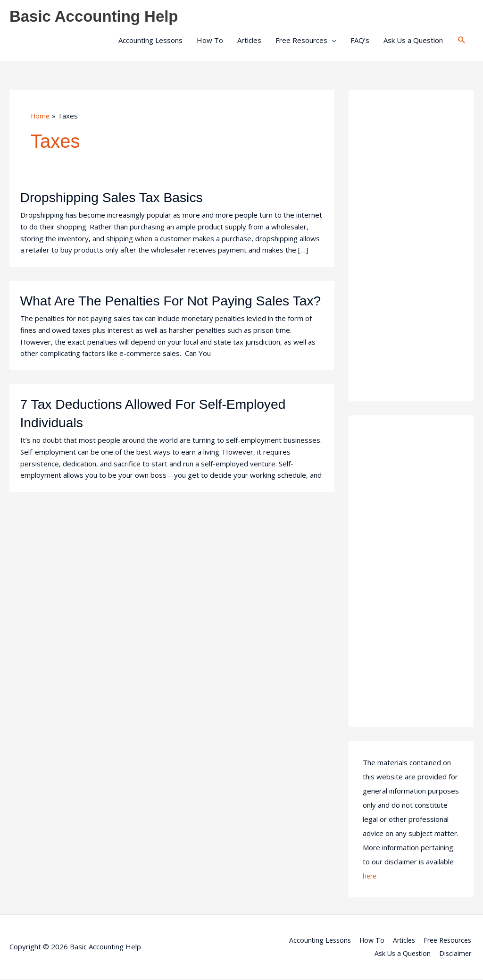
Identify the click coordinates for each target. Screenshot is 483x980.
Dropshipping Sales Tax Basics (117, 199)
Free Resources (301, 41)
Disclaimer (457, 954)
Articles (249, 41)
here (370, 877)
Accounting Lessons (150, 41)
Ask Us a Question (413, 41)
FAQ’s (360, 41)
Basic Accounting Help (99, 17)
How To (210, 41)
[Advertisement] (411, 246)
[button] (462, 41)
